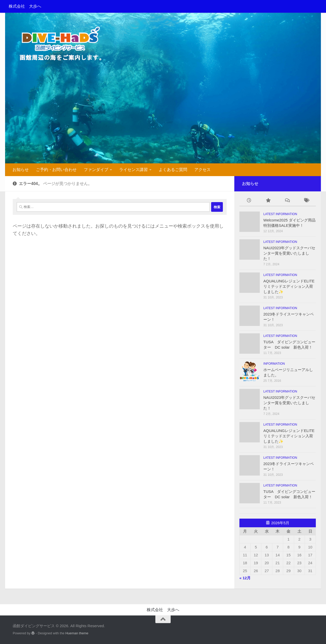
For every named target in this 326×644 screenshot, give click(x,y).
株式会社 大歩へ (25, 6)
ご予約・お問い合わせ (56, 170)
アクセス (202, 170)
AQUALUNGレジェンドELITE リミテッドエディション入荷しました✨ (291, 286)
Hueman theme (77, 633)
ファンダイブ (96, 170)
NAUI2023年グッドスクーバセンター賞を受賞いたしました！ (289, 253)
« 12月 (245, 578)
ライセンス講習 (133, 170)
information (274, 364)
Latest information (280, 214)
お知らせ (21, 170)
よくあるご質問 (173, 170)
